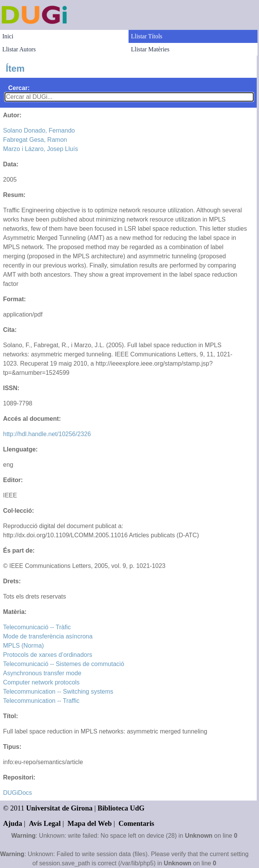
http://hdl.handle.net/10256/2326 (47, 434)
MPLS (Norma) (24, 646)
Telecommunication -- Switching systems (58, 692)
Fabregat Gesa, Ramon (35, 140)
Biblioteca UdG (121, 808)
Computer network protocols (41, 682)
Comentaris (136, 823)
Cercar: (19, 88)
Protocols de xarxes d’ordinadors (48, 655)
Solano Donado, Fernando (39, 130)
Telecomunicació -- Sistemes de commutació (64, 664)
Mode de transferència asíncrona (48, 636)
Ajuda (13, 823)
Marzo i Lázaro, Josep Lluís (41, 149)
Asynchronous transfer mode (42, 673)
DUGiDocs (18, 793)
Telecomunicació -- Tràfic (37, 627)
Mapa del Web (90, 823)
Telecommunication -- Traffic (41, 701)
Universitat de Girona (59, 808)
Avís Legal (45, 823)
